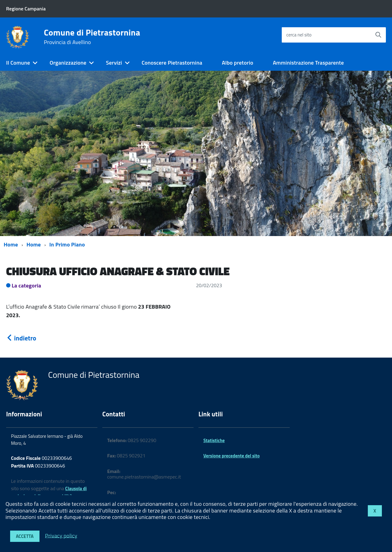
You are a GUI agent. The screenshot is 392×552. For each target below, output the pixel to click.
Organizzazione (68, 63)
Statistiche (214, 440)
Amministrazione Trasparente (308, 63)
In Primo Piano (67, 244)
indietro (21, 338)
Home (11, 244)
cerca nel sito (299, 35)
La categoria (26, 285)
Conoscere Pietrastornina (172, 63)
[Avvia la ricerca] (378, 35)
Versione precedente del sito (232, 456)
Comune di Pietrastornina (92, 37)
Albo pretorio (237, 63)
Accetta (25, 536)
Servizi (114, 63)
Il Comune (18, 63)
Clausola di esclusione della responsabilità (49, 492)
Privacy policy (61, 535)
